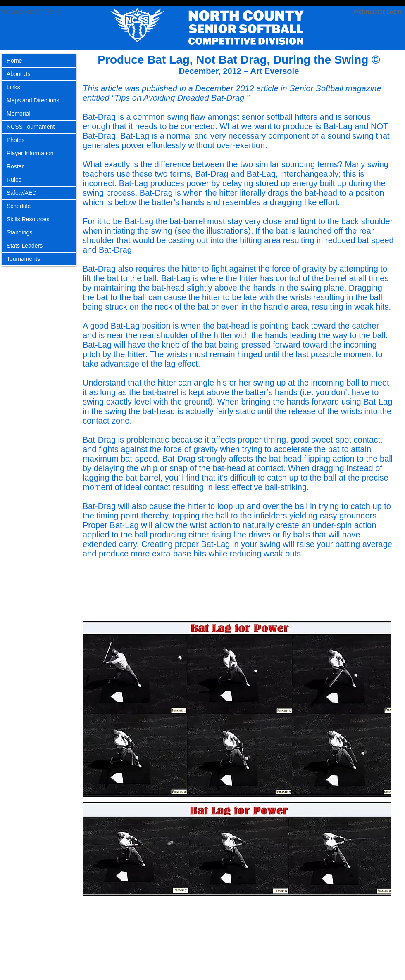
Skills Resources (28, 219)
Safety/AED (21, 193)
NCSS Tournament (31, 127)
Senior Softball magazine (335, 88)
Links (13, 87)
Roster (15, 166)
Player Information (30, 153)
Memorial (19, 114)
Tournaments (23, 259)
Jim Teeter (48, 12)
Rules (14, 180)
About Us (19, 74)
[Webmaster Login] (377, 12)
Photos (16, 140)
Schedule (19, 206)
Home (14, 61)
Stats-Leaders (25, 246)
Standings (19, 232)
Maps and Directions (33, 100)
